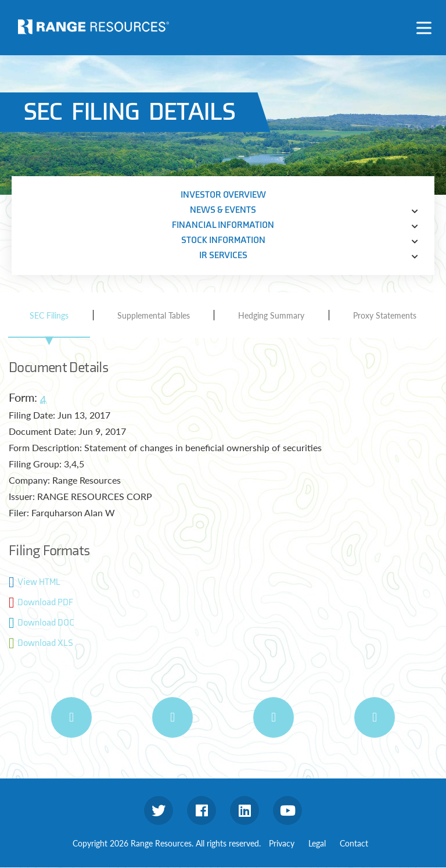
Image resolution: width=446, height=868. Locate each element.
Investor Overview (223, 195)
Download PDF (45, 603)
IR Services (223, 256)
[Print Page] (71, 717)
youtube (287, 810)
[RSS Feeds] (172, 717)
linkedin (244, 810)
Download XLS (45, 643)
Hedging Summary (271, 315)
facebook (202, 810)
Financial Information (223, 225)
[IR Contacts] (375, 717)
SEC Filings (49, 315)
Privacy (282, 843)
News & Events (223, 210)
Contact (354, 843)
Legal (317, 843)
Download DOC (46, 623)
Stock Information (223, 240)
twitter (159, 810)
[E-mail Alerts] (274, 717)
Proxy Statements (385, 315)
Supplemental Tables (154, 315)
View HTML (39, 582)
